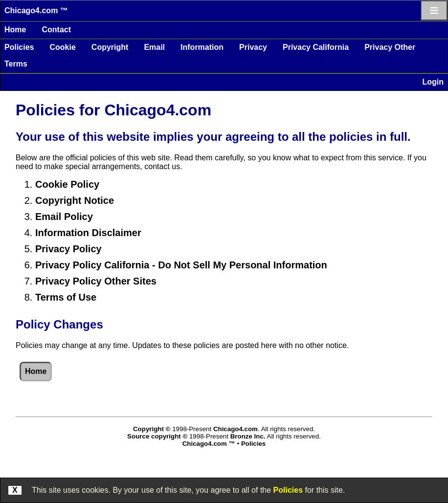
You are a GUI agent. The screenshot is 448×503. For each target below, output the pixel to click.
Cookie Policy (67, 184)
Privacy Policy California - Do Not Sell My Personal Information (181, 265)
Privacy (253, 47)
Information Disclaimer (88, 233)
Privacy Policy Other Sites (96, 281)
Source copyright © (157, 436)
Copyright (110, 47)
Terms (16, 64)
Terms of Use (66, 297)
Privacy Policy (68, 249)
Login (433, 82)
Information (202, 47)
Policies (19, 47)
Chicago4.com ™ (36, 11)
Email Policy (64, 217)
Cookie (62, 47)
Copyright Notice (75, 200)
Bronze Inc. (248, 436)
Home (15, 30)
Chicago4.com (235, 429)
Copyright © (152, 429)
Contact (56, 30)
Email (154, 47)
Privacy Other (390, 47)
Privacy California (316, 47)
